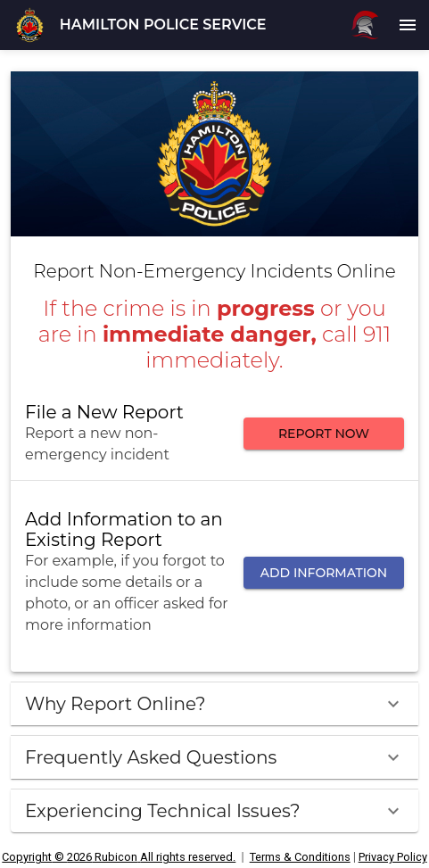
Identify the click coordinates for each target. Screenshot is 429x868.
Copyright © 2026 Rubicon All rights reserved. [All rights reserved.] (119, 857)
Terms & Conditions (300, 857)
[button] (30, 25)
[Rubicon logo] (365, 25)
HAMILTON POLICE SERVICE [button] (163, 25)
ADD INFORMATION (324, 573)
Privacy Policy (393, 857)
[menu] (408, 25)
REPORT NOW (324, 434)
